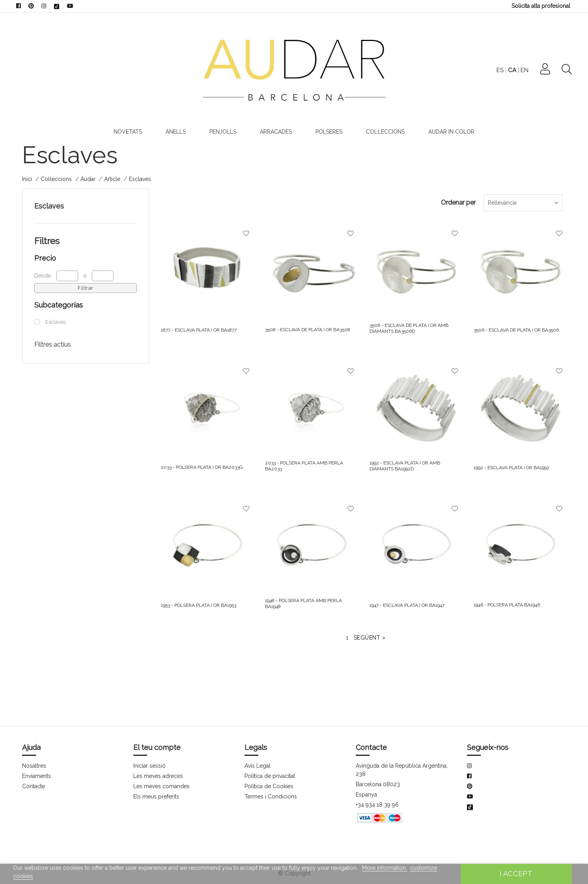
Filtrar (86, 288)
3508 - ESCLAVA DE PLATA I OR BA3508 (309, 330)
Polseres (330, 132)
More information (378, 868)
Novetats (126, 132)
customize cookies (427, 868)
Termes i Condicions (270, 796)
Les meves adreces (158, 776)
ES (520, 70)
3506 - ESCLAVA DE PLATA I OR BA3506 (517, 330)
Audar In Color (453, 132)
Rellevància (502, 203)
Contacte (34, 786)
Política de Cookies (269, 786)
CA (532, 70)
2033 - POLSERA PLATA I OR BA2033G (202, 467)
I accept (516, 874)
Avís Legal (258, 766)
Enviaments (37, 776)
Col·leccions (387, 132)
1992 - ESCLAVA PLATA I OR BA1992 (513, 468)
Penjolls (223, 132)
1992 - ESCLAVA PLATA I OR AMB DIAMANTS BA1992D (406, 466)
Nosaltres (34, 766)
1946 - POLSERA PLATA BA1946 (508, 605)
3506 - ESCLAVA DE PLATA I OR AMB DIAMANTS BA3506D (410, 328)
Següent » (369, 638)
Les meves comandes (161, 786)
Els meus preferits (156, 796)
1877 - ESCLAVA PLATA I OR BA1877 (200, 330)
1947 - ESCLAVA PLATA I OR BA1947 (409, 605)
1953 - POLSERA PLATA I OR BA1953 (200, 605)
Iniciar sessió (149, 766)
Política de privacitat (270, 776)
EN (544, 70)
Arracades (277, 132)
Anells (175, 132)
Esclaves (49, 206)
